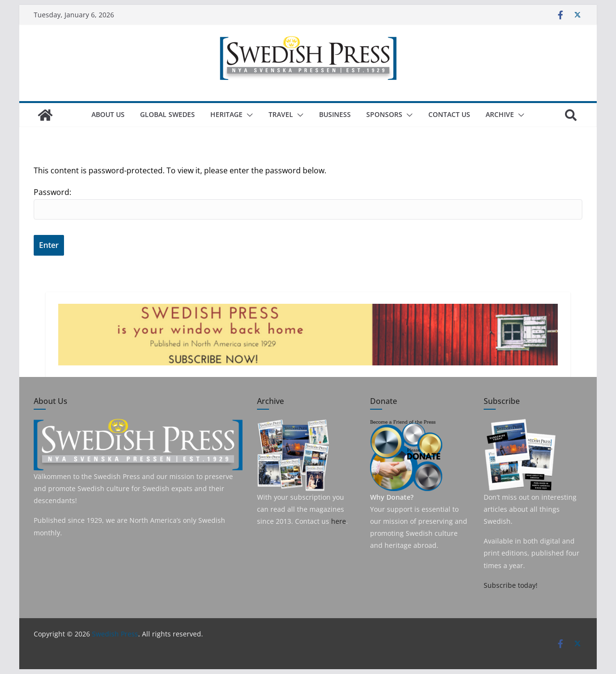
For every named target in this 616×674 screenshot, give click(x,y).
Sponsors (384, 114)
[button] (248, 115)
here (339, 521)
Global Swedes (167, 114)
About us (108, 114)
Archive (500, 114)
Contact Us (449, 114)
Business (335, 114)
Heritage (226, 114)
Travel (281, 114)
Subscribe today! (511, 585)
